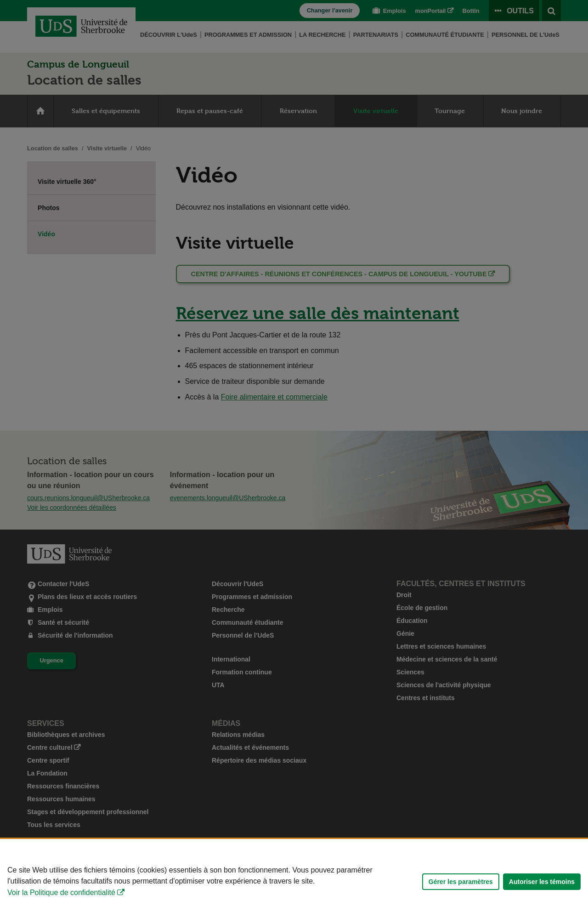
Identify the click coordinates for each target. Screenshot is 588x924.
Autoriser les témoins (542, 882)
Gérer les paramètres (461, 882)
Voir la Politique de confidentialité (61, 893)
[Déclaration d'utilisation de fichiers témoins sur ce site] (294, 881)
